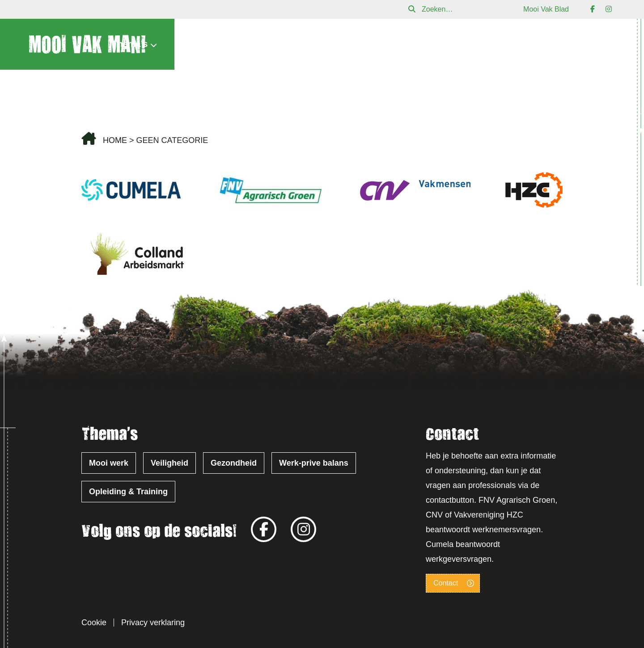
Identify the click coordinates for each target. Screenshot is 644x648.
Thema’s (130, 44)
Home (115, 140)
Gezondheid (234, 463)
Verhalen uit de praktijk (323, 44)
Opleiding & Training (128, 492)
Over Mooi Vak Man (434, 44)
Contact (595, 44)
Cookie (94, 623)
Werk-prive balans (314, 463)
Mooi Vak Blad (546, 9)
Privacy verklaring (153, 623)
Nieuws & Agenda (214, 44)
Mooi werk (109, 463)
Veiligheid (169, 463)
